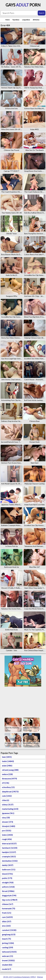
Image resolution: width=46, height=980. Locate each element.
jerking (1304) (8, 943)
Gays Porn (23, 5)
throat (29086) (8, 891)
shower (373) (7, 822)
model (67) (6, 969)
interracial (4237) (9, 843)
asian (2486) (7, 766)
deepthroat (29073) (10, 792)
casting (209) (7, 947)
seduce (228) (7, 774)
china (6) (6, 800)
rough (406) (7, 839)
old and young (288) (10, 770)
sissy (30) (6, 818)
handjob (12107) (9, 852)
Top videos (16, 20)
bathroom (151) (9, 869)
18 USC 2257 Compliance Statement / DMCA (19, 977)
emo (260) (6, 926)
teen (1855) (7, 757)
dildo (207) (7, 921)
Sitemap (40, 977)
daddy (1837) (8, 865)
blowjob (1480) (9, 826)
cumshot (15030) (9, 930)
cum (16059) (7, 917)
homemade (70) (9, 908)
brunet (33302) (8, 960)
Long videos (26, 20)
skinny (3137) (8, 805)
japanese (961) (8, 813)
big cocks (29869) (10, 900)
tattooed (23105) (9, 952)
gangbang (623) (9, 934)
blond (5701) (7, 874)
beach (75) (6, 939)
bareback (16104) (10, 848)
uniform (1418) (8, 887)
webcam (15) (7, 956)
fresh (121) (7, 913)
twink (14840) (8, 761)
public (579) (7, 878)
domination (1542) (10, 861)
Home (7, 20)
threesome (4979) (9, 779)
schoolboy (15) (8, 787)
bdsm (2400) (7, 835)
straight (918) (8, 882)
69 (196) (6, 783)
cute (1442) (7, 796)
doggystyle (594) (9, 895)
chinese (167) (8, 904)
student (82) (7, 965)
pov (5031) (7, 831)
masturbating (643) (10, 809)
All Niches (36, 20)
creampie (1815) (9, 856)
